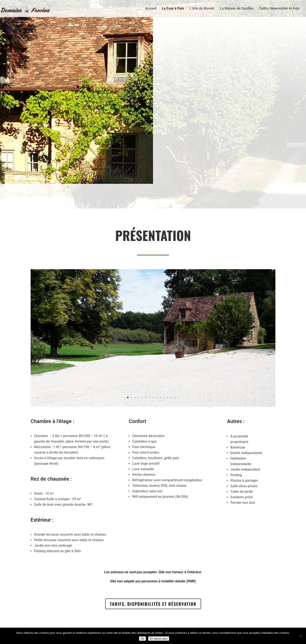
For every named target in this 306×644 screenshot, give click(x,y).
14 (175, 373)
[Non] (301, 636)
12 (168, 373)
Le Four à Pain (173, 9)
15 (178, 373)
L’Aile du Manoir (202, 9)
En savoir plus (159, 639)
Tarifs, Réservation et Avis (279, 9)
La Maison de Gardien (237, 9)
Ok (142, 639)
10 (160, 373)
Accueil (151, 9)
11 (164, 373)
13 (171, 373)
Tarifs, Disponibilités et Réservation (153, 604)
